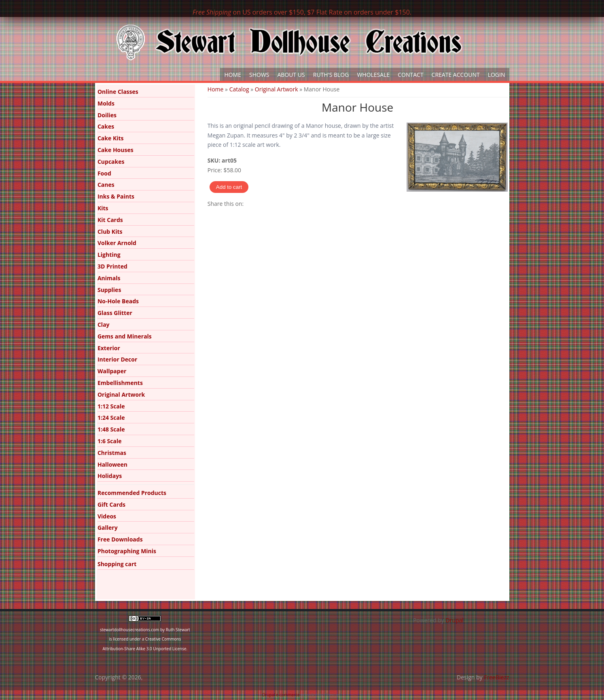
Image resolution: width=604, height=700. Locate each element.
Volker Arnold (117, 243)
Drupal (455, 620)
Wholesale (373, 75)
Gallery (108, 528)
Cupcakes (111, 162)
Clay (104, 325)
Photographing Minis (127, 551)
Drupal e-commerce (281, 695)
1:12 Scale (111, 406)
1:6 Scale (110, 441)
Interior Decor (117, 359)
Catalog (239, 89)
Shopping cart (117, 564)
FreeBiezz (496, 677)
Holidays (110, 476)
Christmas (112, 453)
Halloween (112, 464)
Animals (109, 278)
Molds (106, 103)
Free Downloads (120, 539)
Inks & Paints (116, 196)
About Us (291, 75)
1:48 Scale (111, 429)
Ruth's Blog (331, 75)
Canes (106, 185)
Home (233, 75)
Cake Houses (116, 150)
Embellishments (120, 383)
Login (497, 75)
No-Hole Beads (118, 301)
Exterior (109, 348)
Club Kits (110, 232)
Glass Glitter (115, 313)
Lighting (109, 255)
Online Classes (118, 92)
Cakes (106, 126)
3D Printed (112, 266)
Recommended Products (132, 493)
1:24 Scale (111, 418)
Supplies (109, 290)
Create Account (456, 75)
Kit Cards (110, 220)
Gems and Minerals (125, 336)
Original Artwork (277, 89)
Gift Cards (111, 504)
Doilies (107, 115)
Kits (103, 208)
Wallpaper (112, 371)
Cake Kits (111, 138)
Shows (259, 75)
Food (104, 173)
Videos (107, 516)
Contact (410, 75)
